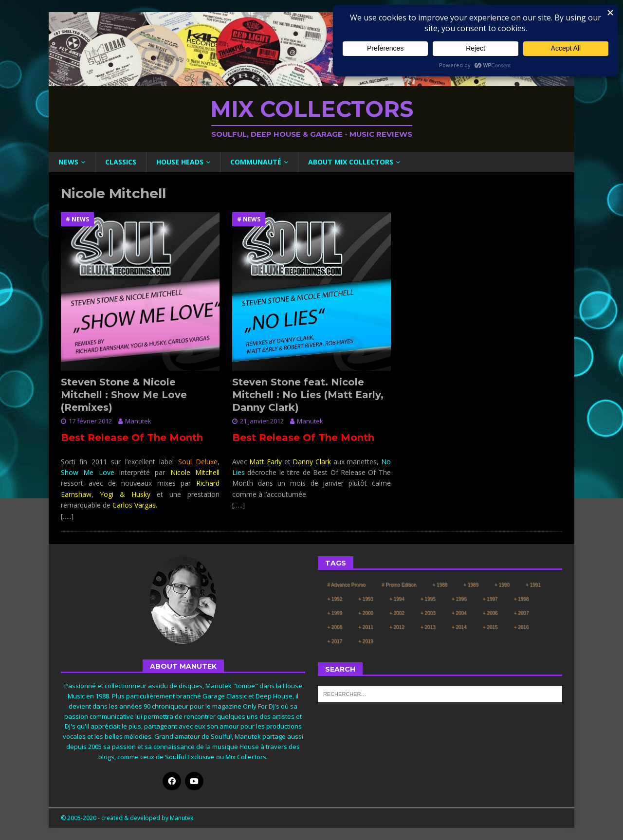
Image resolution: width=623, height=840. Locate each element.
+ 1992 (335, 599)
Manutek (138, 421)
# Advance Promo (346, 585)
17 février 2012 (90, 421)
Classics (121, 162)
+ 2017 (335, 641)
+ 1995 (428, 599)
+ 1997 (490, 599)
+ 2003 (428, 613)
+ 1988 (440, 585)
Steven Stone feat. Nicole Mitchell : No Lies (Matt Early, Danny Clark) (308, 395)
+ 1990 (502, 585)
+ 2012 (397, 627)
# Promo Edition (399, 585)
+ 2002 (397, 613)
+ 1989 (471, 585)
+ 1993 (366, 599)
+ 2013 (428, 627)
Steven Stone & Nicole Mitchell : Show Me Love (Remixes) (124, 395)
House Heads (180, 162)
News (68, 162)
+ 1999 (335, 613)
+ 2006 (490, 613)
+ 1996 (459, 599)
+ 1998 (521, 599)
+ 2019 (366, 641)
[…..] (67, 516)
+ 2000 (366, 613)
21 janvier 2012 (262, 421)
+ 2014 (459, 627)
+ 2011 (366, 627)
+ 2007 (521, 613)
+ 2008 (335, 627)
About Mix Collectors (351, 162)
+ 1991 (533, 585)
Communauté (256, 162)
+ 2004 (459, 613)
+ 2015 (490, 627)
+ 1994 (397, 599)
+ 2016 (521, 627)
